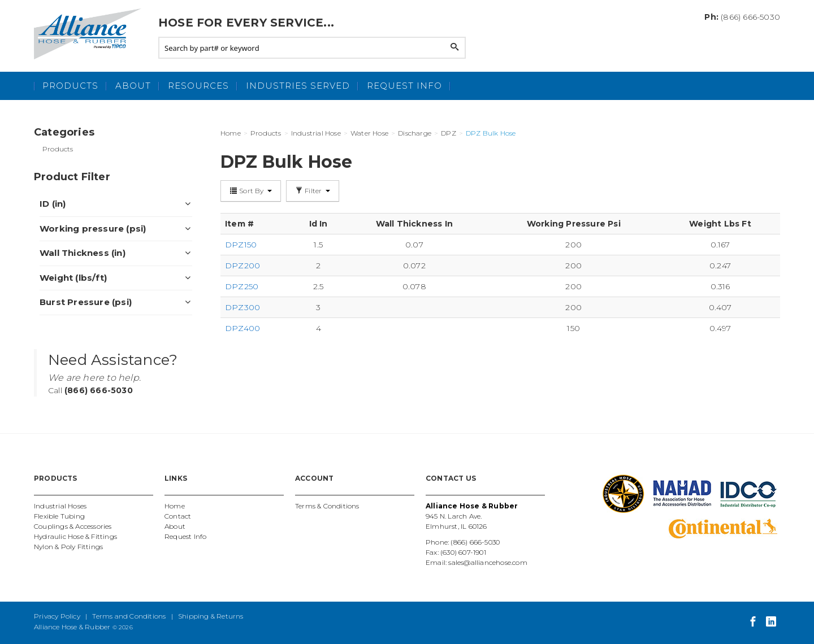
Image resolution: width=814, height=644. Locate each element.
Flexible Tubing (59, 516)
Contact (178, 516)
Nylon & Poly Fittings (68, 547)
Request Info (404, 86)
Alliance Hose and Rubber (90, 34)
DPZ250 (242, 286)
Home (175, 506)
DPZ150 (241, 245)
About (133, 86)
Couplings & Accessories (73, 526)
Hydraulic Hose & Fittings (75, 536)
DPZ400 (243, 328)
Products (70, 86)
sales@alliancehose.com (488, 562)
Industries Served (298, 86)
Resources (198, 86)
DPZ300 (243, 307)
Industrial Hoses (60, 506)
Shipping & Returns (211, 616)
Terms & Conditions (327, 506)
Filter (313, 191)
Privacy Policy (57, 616)
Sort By (251, 191)
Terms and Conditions (129, 616)
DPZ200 (243, 266)
